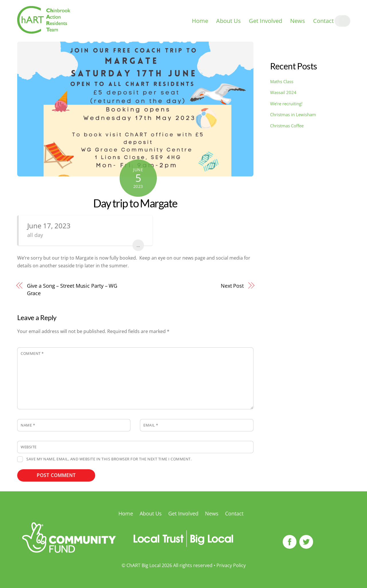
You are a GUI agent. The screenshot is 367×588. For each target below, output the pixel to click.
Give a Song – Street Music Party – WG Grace (72, 289)
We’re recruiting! (286, 104)
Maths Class (282, 81)
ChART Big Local (144, 565)
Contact (323, 21)
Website (29, 447)
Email (151, 425)
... (138, 245)
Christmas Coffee (287, 126)
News (298, 21)
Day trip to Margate (135, 203)
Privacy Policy (231, 565)
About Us (229, 21)
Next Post (232, 286)
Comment (32, 353)
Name (28, 425)
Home (200, 21)
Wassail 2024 (283, 92)
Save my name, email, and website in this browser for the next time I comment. (109, 459)
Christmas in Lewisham (293, 114)
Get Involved (266, 21)
